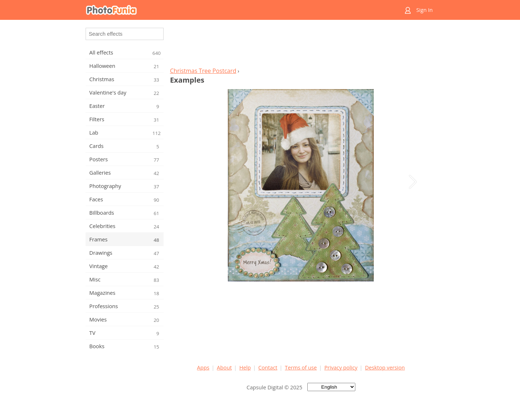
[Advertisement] (301, 45)
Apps (203, 367)
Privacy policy (341, 367)
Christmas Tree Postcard (203, 71)
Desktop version (385, 367)
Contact (268, 367)
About (224, 367)
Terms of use (301, 367)
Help (245, 367)
